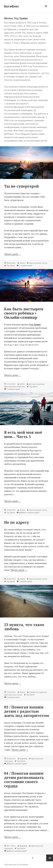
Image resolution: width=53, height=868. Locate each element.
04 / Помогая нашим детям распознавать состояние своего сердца (24, 780)
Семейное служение (38, 692)
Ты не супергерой (21, 186)
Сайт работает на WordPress (16, 865)
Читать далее (19, 570)
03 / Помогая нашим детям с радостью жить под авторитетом (26, 711)
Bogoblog (23, 759)
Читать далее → (13, 254)
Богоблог (12, 6)
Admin (22, 384)
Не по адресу (17, 522)
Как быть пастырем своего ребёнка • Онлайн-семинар (24, 313)
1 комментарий (26, 266)
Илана (22, 263)
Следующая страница (50, 858)
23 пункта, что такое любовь (24, 627)
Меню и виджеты (46, 9)
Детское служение (37, 384)
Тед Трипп (11, 266)
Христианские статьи (38, 263)
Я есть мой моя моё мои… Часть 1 (23, 434)
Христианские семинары (15, 387)
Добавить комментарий (29, 513)
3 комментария (13, 697)
